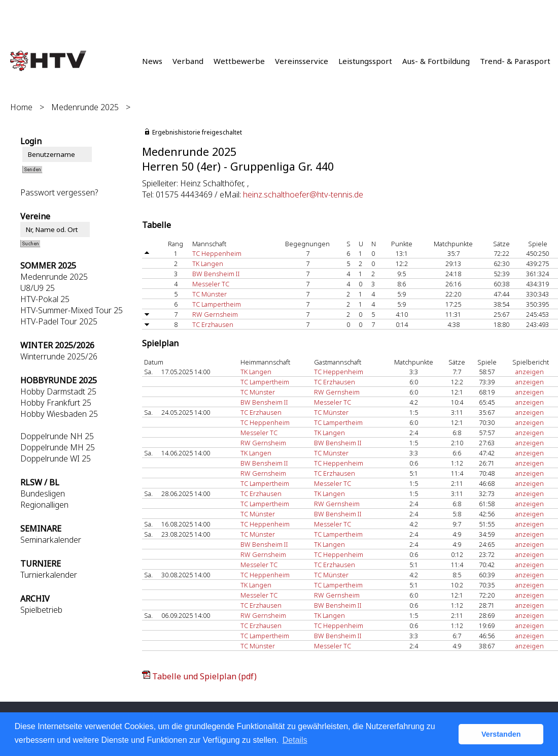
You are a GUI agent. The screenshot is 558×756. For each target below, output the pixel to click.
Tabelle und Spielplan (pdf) (204, 676)
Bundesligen (43, 494)
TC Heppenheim (217, 253)
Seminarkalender (51, 540)
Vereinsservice (302, 61)
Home (21, 107)
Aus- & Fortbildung (436, 61)
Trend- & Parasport (515, 61)
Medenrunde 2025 (85, 107)
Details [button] (295, 740)
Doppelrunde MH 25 (58, 447)
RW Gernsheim (215, 314)
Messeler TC (211, 284)
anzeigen (530, 372)
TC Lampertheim (217, 304)
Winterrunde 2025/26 (59, 356)
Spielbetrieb (41, 610)
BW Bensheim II (216, 274)
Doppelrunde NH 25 (57, 436)
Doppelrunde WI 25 (56, 458)
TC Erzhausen (213, 324)
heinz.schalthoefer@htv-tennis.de (303, 194)
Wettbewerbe (239, 61)
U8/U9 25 (38, 288)
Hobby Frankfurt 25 (56, 403)
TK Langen (208, 264)
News (152, 61)
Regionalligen (44, 505)
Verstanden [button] (501, 734)
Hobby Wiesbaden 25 (59, 414)
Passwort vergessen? (59, 192)
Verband (188, 61)
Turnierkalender (49, 575)
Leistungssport (365, 61)
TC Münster (210, 294)
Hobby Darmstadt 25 (58, 391)
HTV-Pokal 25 (45, 299)
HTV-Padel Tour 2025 (59, 321)
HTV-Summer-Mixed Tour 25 (72, 310)
